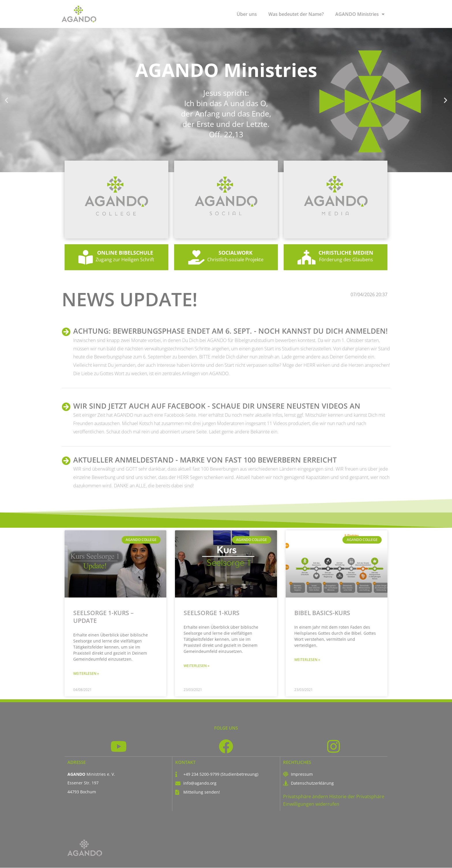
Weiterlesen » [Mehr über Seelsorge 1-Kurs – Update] (86, 673)
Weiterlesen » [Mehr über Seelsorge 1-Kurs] (196, 666)
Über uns (247, 14)
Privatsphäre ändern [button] (306, 797)
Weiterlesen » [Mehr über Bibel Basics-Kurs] (307, 660)
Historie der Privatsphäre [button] (357, 797)
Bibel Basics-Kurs (322, 613)
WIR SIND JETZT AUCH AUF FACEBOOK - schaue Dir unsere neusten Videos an (217, 406)
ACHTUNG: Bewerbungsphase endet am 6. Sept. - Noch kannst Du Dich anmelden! (230, 331)
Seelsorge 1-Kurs (212, 613)
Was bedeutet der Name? (296, 14)
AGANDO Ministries (360, 14)
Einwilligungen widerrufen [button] (311, 805)
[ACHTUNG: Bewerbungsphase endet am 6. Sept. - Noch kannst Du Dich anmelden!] (66, 332)
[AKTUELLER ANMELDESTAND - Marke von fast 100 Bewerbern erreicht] (66, 461)
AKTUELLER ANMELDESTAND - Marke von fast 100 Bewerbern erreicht (205, 460)
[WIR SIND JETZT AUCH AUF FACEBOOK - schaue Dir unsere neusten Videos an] (66, 407)
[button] (6, 100)
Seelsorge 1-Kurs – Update (103, 617)
